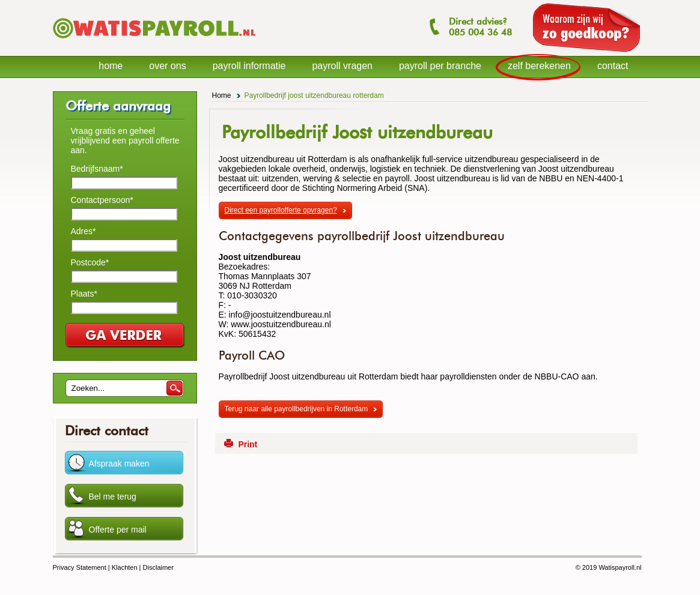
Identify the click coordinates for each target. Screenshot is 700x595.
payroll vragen (342, 66)
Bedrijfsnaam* (97, 169)
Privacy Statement (80, 567)
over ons (167, 66)
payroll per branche (440, 66)
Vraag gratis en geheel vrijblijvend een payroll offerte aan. (125, 140)
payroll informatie (249, 66)
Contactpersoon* (102, 200)
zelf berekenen (539, 66)
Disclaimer (158, 567)
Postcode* (90, 262)
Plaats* (84, 294)
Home (222, 95)
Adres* (84, 231)
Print (248, 444)
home (111, 66)
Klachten (125, 567)
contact (613, 66)
